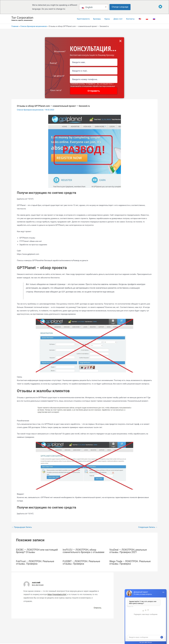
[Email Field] (94, 71)
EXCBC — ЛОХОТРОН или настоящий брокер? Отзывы (37, 551)
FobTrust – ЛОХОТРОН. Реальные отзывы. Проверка (35, 562)
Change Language (120, 7)
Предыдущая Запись (22, 527)
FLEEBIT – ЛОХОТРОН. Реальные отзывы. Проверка (81, 562)
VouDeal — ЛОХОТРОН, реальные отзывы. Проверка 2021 (128, 551)
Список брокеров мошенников (30, 110)
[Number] (94, 79)
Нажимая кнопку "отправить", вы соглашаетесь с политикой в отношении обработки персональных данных (93, 86)
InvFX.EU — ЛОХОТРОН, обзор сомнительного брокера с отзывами (84, 551)
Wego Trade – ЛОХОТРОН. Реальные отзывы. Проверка (130, 562)
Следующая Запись (148, 527)
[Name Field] (94, 62)
